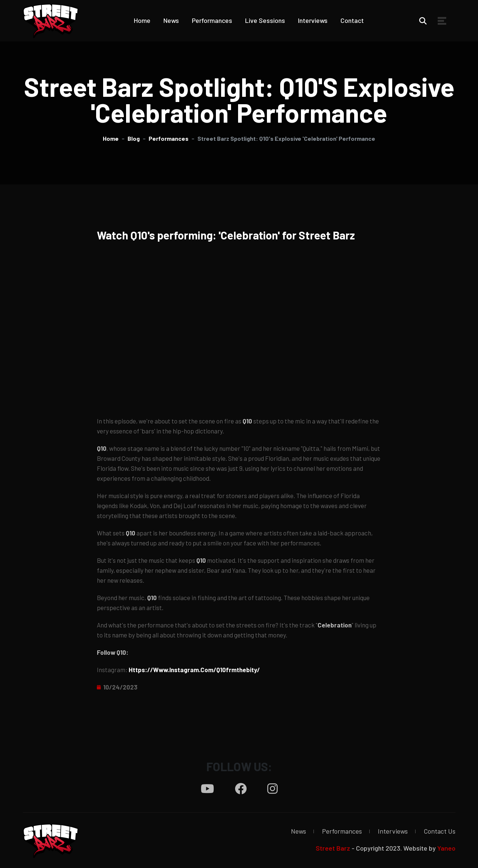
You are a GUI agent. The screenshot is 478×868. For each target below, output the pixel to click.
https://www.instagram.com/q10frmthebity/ (194, 670)
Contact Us (440, 831)
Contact (352, 20)
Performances (212, 20)
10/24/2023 (120, 687)
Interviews (313, 20)
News (171, 20)
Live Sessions (265, 20)
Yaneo (446, 848)
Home (142, 20)
